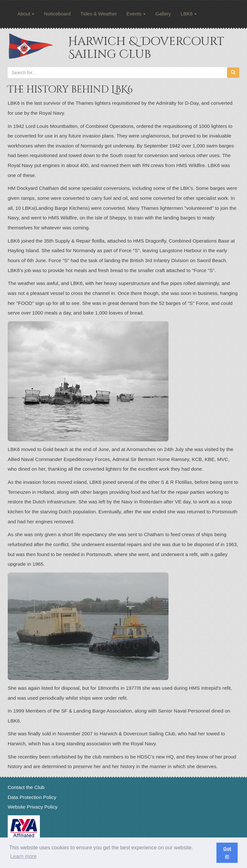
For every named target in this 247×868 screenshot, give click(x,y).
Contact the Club (26, 787)
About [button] (26, 14)
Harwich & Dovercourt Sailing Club (146, 48)
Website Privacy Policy (33, 807)
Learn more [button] (23, 856)
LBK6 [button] (189, 14)
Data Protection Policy (32, 797)
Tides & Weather (99, 14)
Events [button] (136, 14)
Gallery (163, 14)
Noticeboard (57, 14)
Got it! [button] (227, 853)
